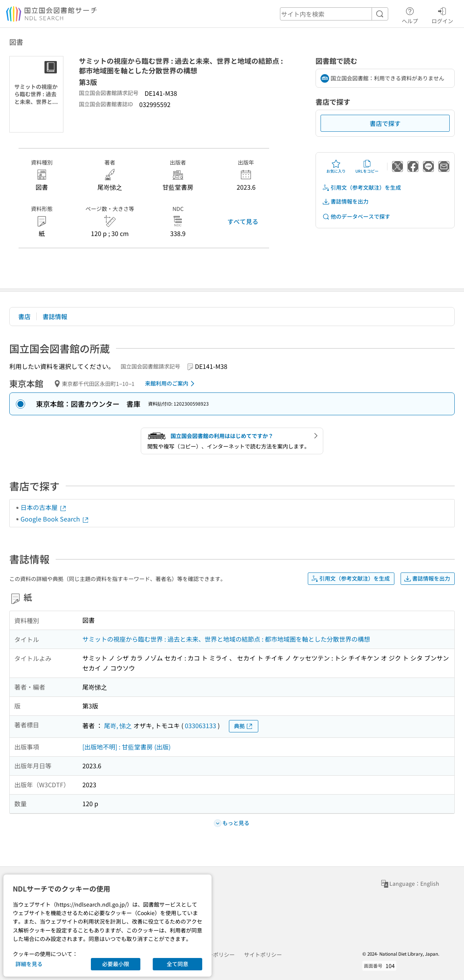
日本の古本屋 (44, 507)
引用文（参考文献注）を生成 (362, 188)
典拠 (244, 726)
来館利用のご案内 (171, 384)
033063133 (200, 725)
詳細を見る (29, 964)
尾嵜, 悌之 (118, 725)
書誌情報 (55, 316)
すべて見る (243, 221)
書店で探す (385, 123)
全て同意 (177, 964)
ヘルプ (410, 14)
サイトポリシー (263, 955)
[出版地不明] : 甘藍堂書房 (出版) (126, 747)
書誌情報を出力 (345, 201)
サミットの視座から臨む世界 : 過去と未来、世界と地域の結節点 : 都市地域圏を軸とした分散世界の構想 (226, 639)
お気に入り (336, 166)
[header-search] (334, 14)
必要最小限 (116, 964)
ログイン (442, 14)
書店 (24, 316)
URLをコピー (367, 166)
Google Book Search (55, 519)
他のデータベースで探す (356, 217)
